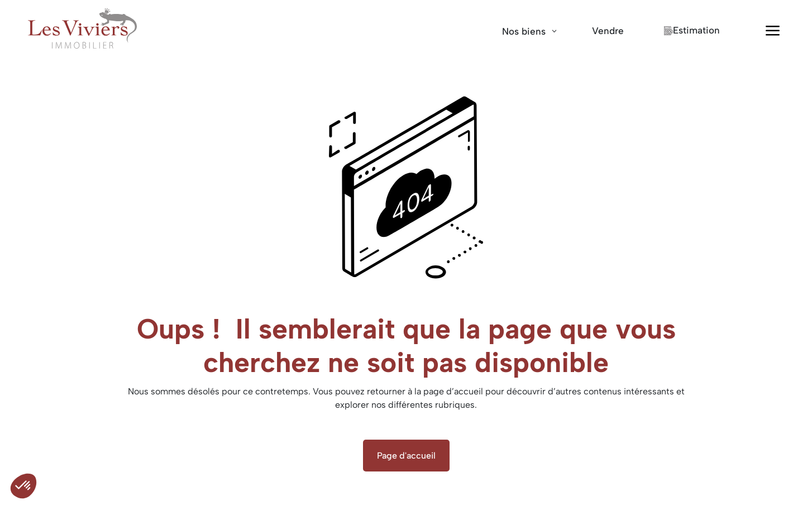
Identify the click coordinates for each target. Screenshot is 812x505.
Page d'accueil (406, 456)
